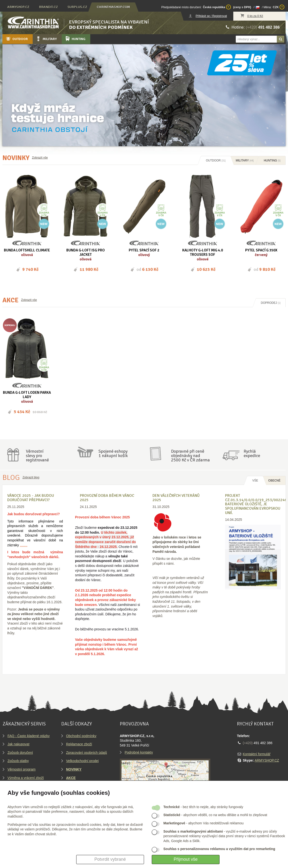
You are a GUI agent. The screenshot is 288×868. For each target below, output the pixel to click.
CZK (279, 7)
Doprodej (271, 303)
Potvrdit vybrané (110, 859)
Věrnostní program (22, 769)
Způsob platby (18, 761)
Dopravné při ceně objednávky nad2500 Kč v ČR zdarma (190, 456)
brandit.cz (48, 7)
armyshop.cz (18, 7)
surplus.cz (77, 7)
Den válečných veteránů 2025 (176, 498)
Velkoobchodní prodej (82, 761)
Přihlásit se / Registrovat (211, 16)
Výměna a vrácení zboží (26, 778)
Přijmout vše (186, 859)
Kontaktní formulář (257, 754)
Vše (255, 481)
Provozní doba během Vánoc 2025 (107, 498)
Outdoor (17, 39)
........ (24, 545)
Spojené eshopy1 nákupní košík (113, 453)
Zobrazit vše (40, 158)
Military (46, 39)
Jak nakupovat (18, 744)
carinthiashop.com (113, 7)
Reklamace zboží (79, 744)
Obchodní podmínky (81, 736)
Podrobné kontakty (139, 752)
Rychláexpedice (252, 453)
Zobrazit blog (31, 477)
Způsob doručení (20, 753)
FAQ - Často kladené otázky (29, 736)
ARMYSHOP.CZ (267, 760)
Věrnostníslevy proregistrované (37, 456)
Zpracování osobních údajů (87, 753)
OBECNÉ (274, 481)
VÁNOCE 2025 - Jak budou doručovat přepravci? (31, 498)
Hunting (75, 39)
